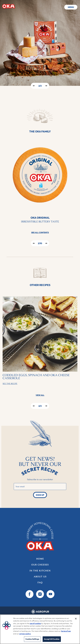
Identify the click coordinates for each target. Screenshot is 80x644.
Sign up (40, 495)
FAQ (40, 583)
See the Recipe (10, 384)
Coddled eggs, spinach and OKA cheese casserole (36, 377)
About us (40, 577)
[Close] (76, 619)
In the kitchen (40, 571)
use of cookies (35, 623)
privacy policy (25, 634)
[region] (40, 629)
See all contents (40, 232)
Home (9, 6)
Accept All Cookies (52, 639)
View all (40, 395)
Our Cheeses (40, 565)
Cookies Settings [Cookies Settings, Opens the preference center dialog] (32, 639)
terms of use (66, 631)
